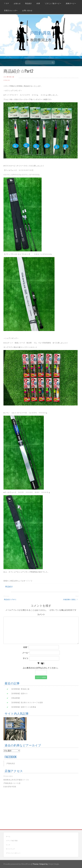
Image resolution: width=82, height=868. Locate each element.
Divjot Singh (54, 864)
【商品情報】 (16, 698)
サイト (26, 658)
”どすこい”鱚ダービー (53, 3)
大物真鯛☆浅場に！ (71, 599)
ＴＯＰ (7, 3)
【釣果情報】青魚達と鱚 (20, 689)
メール (26, 653)
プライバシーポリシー (13, 853)
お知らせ (17, 3)
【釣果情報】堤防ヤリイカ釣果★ (23, 707)
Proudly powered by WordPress (17, 864)
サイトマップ (10, 849)
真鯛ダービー (71, 3)
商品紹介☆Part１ (10, 599)
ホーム (8, 836)
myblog (7, 80)
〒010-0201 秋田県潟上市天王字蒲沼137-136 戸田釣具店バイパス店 (16, 780)
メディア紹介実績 (12, 841)
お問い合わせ (27, 10)
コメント (41, 614)
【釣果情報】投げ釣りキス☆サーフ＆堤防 (27, 702)
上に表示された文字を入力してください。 (41, 668)
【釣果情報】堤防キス (19, 693)
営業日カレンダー (11, 10)
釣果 (38, 3)
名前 (26, 647)
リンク (8, 845)
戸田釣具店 (40, 33)
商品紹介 (29, 3)
